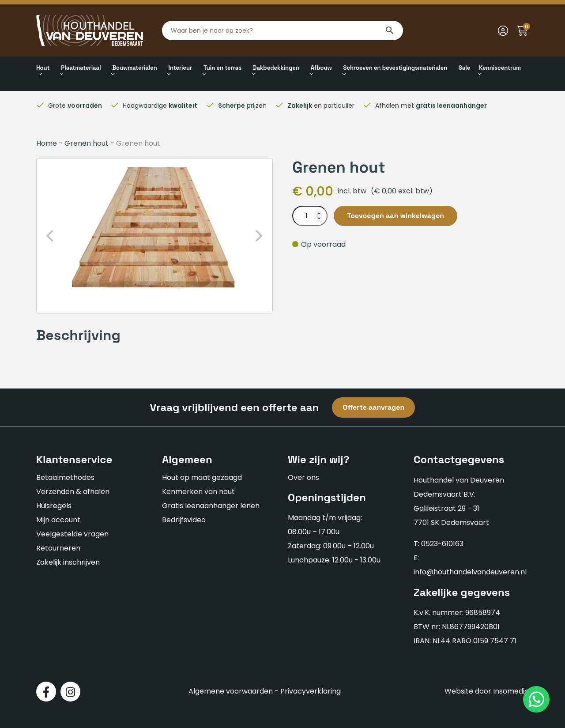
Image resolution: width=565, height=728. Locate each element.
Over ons (303, 477)
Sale (464, 68)
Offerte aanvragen (373, 407)
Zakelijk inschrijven (68, 562)
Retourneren (58, 548)
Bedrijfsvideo (184, 520)
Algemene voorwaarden (231, 691)
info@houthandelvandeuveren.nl (470, 572)
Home (47, 143)
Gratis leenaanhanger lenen (211, 506)
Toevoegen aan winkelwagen (395, 216)
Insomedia (511, 691)
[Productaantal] (310, 216)
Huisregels (54, 506)
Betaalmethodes (65, 477)
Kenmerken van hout (198, 492)
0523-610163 (442, 544)
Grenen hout (87, 143)
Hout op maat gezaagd (202, 477)
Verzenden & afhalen (73, 492)
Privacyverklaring (311, 691)
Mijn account (58, 520)
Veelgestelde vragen (72, 534)
